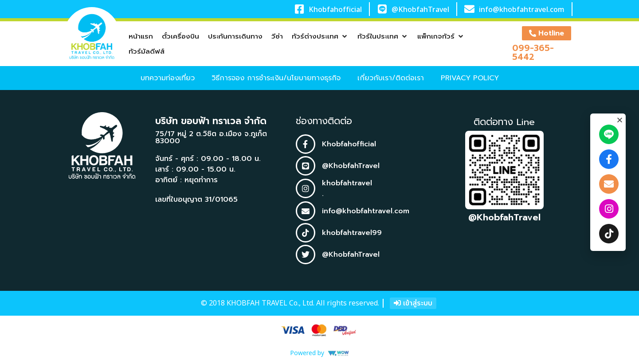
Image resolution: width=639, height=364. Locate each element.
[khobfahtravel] (306, 188)
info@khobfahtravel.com (522, 10)
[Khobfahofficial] (300, 9)
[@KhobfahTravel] (382, 9)
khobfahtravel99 (352, 233)
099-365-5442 (533, 52)
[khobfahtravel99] (306, 233)
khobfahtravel (347, 183)
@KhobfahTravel (420, 10)
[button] (320, 36)
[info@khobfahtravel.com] (469, 9)
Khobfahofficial (335, 10)
